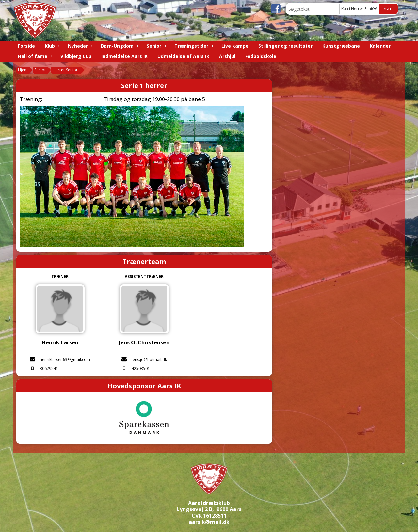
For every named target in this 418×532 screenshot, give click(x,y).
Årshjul (227, 56)
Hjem (23, 70)
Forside (26, 46)
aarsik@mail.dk (209, 522)
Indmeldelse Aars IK (124, 56)
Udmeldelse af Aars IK (183, 56)
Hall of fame (34, 56)
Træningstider (193, 46)
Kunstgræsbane (341, 46)
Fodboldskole (261, 56)
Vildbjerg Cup (76, 56)
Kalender (380, 46)
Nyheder (80, 46)
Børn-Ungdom (119, 46)
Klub (51, 46)
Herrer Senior (65, 70)
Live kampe (235, 46)
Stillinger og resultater (285, 46)
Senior (156, 46)
